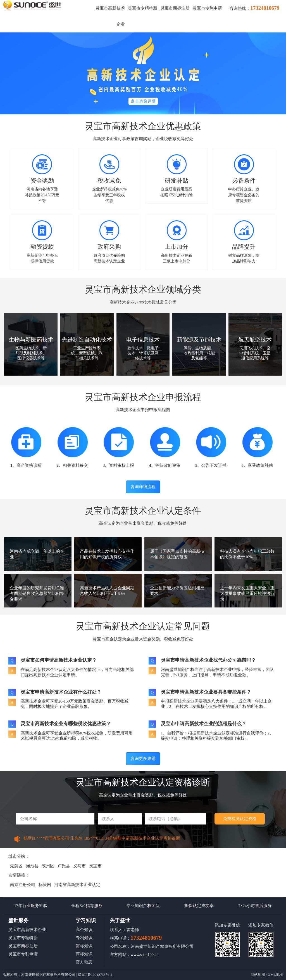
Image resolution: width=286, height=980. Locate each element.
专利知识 (84, 938)
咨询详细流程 (143, 487)
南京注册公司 (23, 885)
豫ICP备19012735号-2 (95, 975)
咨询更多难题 (143, 758)
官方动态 (84, 962)
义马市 (79, 866)
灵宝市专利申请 (207, 8)
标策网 (45, 885)
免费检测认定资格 (240, 819)
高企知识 (84, 930)
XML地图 (276, 975)
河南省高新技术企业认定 (77, 885)
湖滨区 (16, 866)
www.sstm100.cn (145, 955)
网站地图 (258, 975)
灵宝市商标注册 (175, 8)
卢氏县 (64, 866)
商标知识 (84, 954)
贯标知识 (84, 946)
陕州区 (48, 866)
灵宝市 (95, 866)
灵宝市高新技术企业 (27, 930)
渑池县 (32, 866)
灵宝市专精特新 (143, 8)
